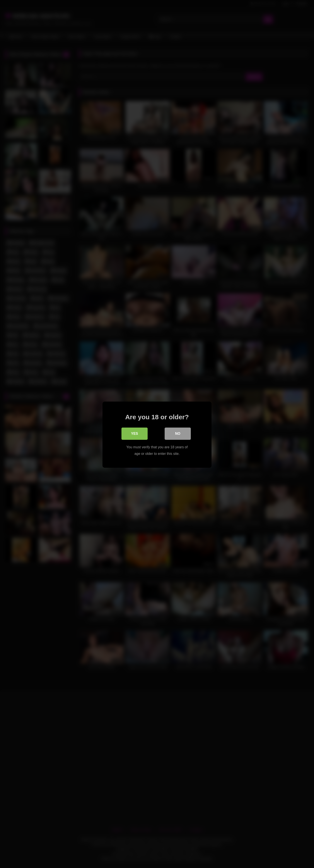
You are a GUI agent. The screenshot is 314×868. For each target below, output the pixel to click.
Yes (135, 433)
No (178, 433)
